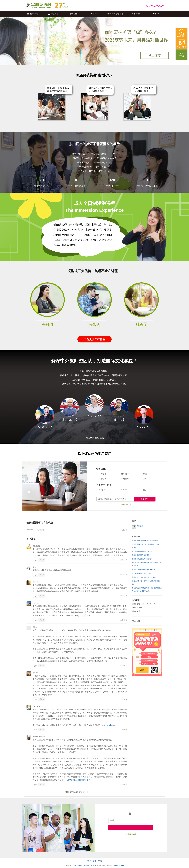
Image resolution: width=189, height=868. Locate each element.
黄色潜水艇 (36, 546)
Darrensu (35, 603)
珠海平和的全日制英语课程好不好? (143, 570)
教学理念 (74, 14)
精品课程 (32, 14)
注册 (87, 792)
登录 (81, 792)
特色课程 (53, 14)
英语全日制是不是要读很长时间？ (143, 559)
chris (34, 567)
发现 (89, 861)
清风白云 (35, 627)
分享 (125, 530)
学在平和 (136, 14)
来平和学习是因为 (115, 14)
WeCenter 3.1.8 (119, 865)
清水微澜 (140, 526)
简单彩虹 (35, 673)
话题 (94, 861)
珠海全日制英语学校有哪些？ (142, 555)
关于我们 (156, 14)
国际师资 (94, 14)
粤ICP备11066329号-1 (85, 865)
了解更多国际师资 (94, 438)
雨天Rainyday (37, 582)
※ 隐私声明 (126, 504)
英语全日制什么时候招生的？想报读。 (144, 577)
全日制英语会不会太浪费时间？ (142, 551)
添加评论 (40, 530)
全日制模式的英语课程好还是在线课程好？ (146, 541)
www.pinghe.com (109, 725)
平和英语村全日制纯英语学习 (78, 780)
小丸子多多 (36, 706)
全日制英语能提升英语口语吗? (142, 573)
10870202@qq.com (39, 737)
